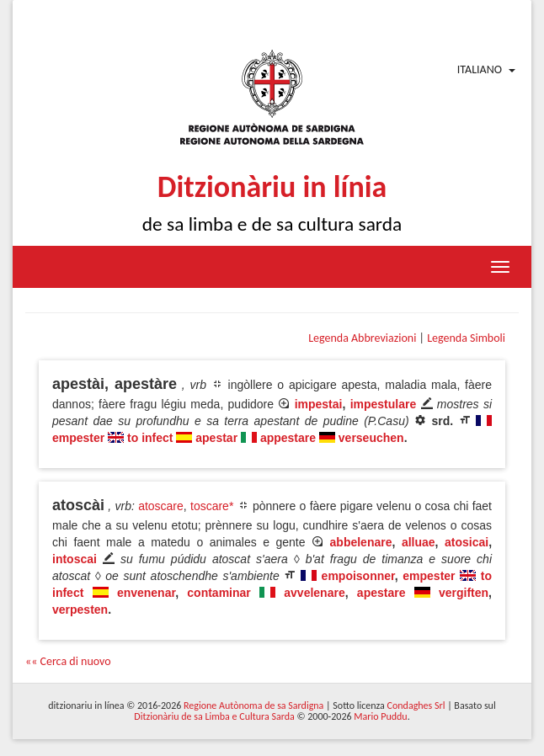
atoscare (161, 506)
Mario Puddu (380, 716)
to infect (150, 438)
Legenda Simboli (466, 338)
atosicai (467, 542)
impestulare (384, 404)
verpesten (80, 610)
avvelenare (314, 593)
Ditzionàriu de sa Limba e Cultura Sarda (214, 716)
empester (78, 438)
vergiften (464, 593)
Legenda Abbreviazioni (362, 338)
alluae (419, 542)
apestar (216, 438)
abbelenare (361, 542)
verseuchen (371, 438)
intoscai (75, 559)
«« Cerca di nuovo (68, 661)
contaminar (219, 593)
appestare (288, 438)
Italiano (480, 69)
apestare (381, 593)
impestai (319, 404)
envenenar (146, 593)
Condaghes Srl (416, 705)
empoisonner (358, 576)
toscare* (212, 506)
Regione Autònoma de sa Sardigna (253, 705)
